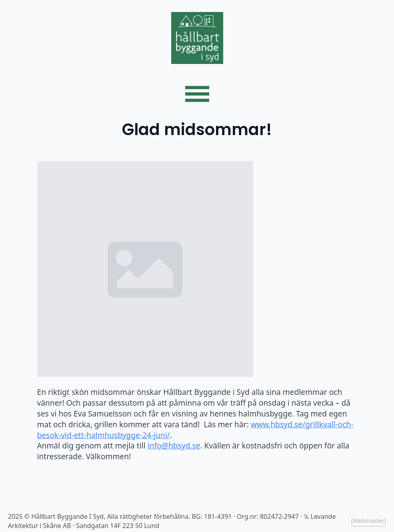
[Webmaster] (369, 521)
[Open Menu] (197, 94)
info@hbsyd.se (174, 445)
